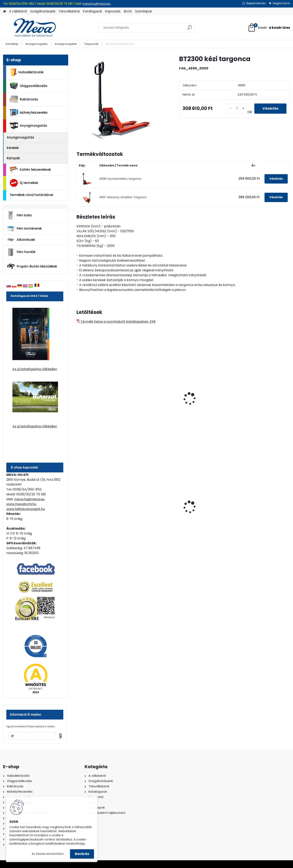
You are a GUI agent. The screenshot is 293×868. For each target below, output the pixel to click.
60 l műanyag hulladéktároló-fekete (97, 509)
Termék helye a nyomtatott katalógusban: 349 (116, 322)
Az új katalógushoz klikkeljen (35, 369)
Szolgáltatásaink (43, 11)
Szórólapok (143, 11)
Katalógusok (92, 11)
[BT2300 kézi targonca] (121, 99)
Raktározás (24, 99)
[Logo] (31, 28)
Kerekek (13, 148)
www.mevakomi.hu (21, 504)
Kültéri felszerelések (30, 170)
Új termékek (24, 183)
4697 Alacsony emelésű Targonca (123, 197)
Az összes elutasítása (48, 854)
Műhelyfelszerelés (29, 113)
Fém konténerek (24, 229)
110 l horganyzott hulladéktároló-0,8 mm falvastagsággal (206, 510)
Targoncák (91, 44)
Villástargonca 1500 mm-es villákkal (210, 403)
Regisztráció (281, 3)
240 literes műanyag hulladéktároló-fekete (151, 509)
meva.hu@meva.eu (96, 4)
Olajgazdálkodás (28, 86)
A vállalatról (18, 11)
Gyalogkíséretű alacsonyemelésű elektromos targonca (259, 405)
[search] (190, 29)
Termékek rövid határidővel (31, 195)
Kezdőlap (12, 44)
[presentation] (78, 394)
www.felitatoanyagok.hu (26, 509)
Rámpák (13, 158)
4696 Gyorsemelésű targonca (120, 179)
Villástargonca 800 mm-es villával (155, 388)
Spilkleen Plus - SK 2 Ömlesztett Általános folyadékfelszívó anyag (260, 511)
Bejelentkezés (256, 3)
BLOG (128, 11)
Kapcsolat (113, 11)
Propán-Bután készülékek (32, 266)
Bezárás (82, 854)
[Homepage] (4, 12)
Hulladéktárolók (27, 72)
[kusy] (237, 108)
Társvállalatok (69, 11)
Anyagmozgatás (37, 44)
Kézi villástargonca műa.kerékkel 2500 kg (96, 403)
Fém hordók (21, 252)
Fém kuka (19, 215)
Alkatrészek (21, 240)
